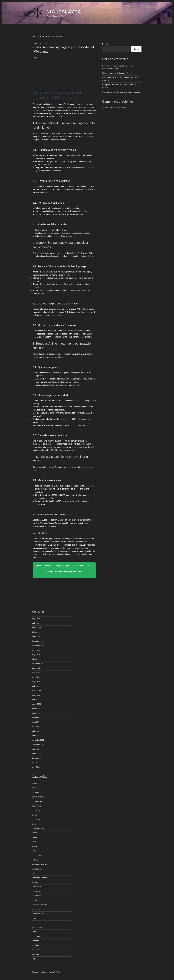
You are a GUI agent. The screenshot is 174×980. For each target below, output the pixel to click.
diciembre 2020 (38, 758)
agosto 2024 (37, 668)
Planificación (37, 887)
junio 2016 (36, 767)
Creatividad (36, 810)
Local (34, 873)
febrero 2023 (37, 709)
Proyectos (36, 900)
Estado (35, 833)
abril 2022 (36, 731)
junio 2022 (36, 727)
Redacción (36, 909)
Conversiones (37, 801)
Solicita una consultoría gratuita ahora (64, 572)
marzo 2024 (36, 691)
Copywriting (36, 806)
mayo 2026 (36, 619)
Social (34, 932)
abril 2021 (36, 749)
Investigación (37, 869)
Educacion (36, 819)
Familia (35, 842)
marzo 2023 (36, 704)
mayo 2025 (36, 655)
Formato (35, 846)
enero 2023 (36, 713)
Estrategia (36, 837)
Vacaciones (36, 954)
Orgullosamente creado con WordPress (47, 972)
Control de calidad (39, 797)
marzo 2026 (36, 628)
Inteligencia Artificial (39, 864)
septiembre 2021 (38, 745)
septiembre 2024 (38, 664)
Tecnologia (36, 945)
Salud (34, 918)
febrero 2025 (37, 659)
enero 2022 (36, 736)
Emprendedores (38, 828)
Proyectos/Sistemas (39, 905)
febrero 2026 (37, 632)
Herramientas (37, 855)
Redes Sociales (38, 914)
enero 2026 (36, 637)
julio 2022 (36, 722)
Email (34, 824)
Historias (35, 860)
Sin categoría (37, 927)
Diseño (35, 815)
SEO (34, 923)
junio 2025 (36, 650)
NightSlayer (64, 12)
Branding (35, 792)
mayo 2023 (36, 695)
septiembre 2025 (38, 646)
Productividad (37, 891)
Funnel (34, 851)
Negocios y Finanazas (40, 878)
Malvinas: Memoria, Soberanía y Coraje (117, 73)
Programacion (37, 896)
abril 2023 (36, 700)
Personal (35, 882)
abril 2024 (36, 686)
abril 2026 (36, 623)
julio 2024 (36, 673)
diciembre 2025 (38, 641)
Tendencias (36, 950)
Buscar (105, 44)
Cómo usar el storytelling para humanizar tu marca (121, 92)
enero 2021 (36, 754)
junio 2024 (36, 677)
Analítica (35, 783)
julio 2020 (36, 762)
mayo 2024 (36, 682)
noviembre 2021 (38, 740)
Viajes (34, 959)
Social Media (37, 936)
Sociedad (35, 941)
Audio (34, 788)
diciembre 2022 (38, 718)
